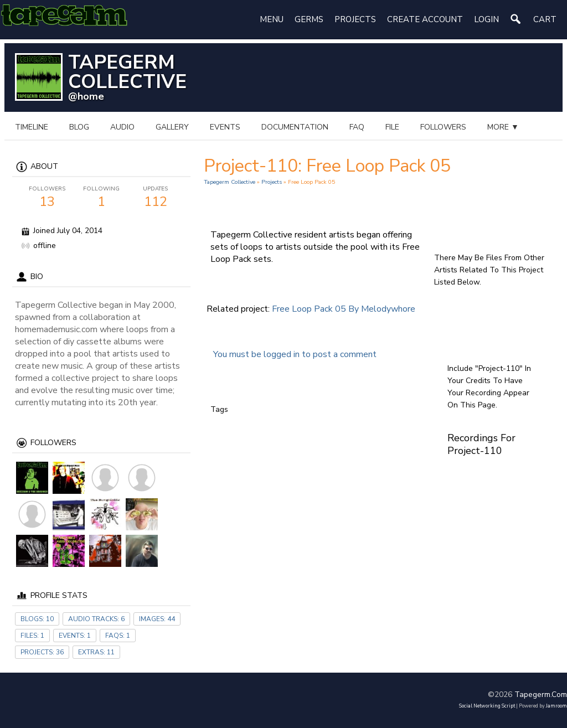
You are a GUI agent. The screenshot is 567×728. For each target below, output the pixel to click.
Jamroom (556, 706)
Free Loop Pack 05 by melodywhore (344, 309)
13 (47, 198)
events (225, 127)
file (392, 127)
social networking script (487, 706)
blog (79, 127)
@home (86, 96)
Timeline (32, 127)
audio (122, 127)
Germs (309, 19)
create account (425, 19)
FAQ (357, 127)
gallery (172, 127)
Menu (272, 19)
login (486, 19)
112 (156, 198)
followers (443, 127)
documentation (295, 127)
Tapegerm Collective (230, 182)
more (503, 127)
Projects (355, 19)
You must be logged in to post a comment (295, 354)
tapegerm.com (541, 695)
